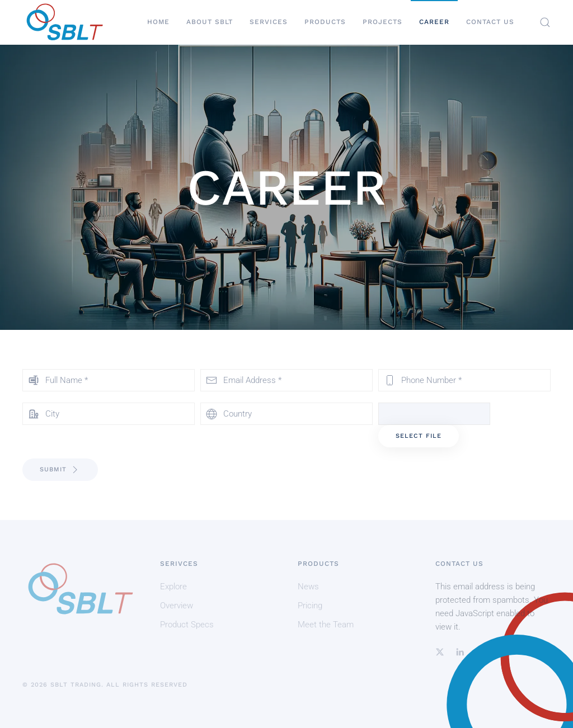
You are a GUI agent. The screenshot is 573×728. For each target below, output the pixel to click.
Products (325, 22)
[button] (545, 22)
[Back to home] (64, 22)
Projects (382, 22)
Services (269, 22)
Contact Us (490, 22)
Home (158, 22)
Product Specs (187, 625)
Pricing (310, 606)
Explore (173, 587)
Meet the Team (326, 625)
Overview (177, 606)
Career (434, 22)
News (308, 587)
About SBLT (210, 22)
